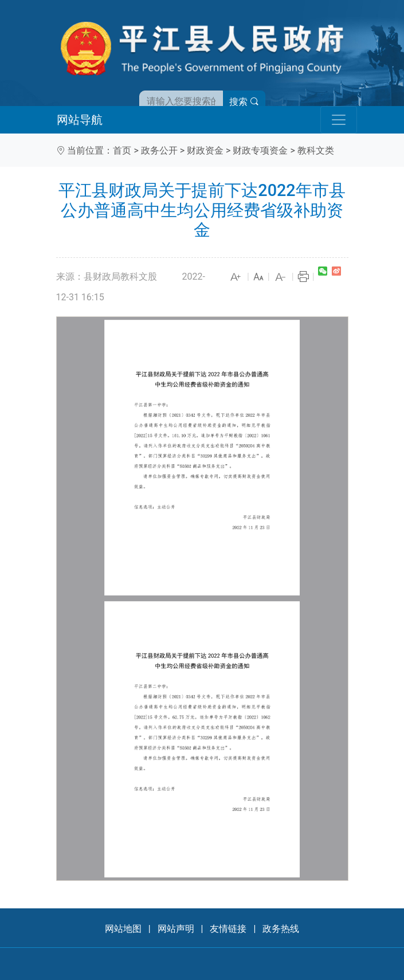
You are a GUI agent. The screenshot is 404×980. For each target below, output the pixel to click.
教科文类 (316, 150)
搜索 (244, 102)
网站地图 (123, 929)
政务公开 (159, 150)
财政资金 (205, 150)
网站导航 (80, 120)
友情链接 (228, 929)
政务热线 (281, 929)
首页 (122, 150)
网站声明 (176, 929)
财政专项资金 (260, 150)
